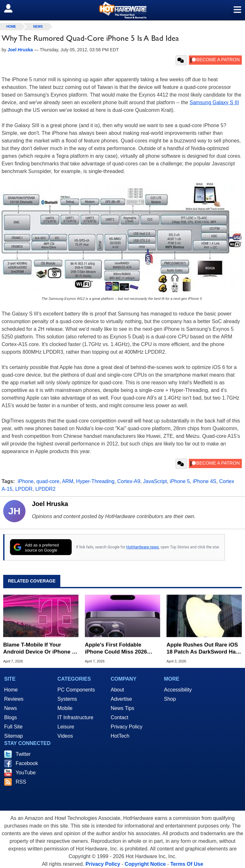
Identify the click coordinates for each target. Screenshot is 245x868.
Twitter (23, 754)
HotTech (120, 736)
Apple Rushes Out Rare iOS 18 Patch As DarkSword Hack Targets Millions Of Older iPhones (204, 649)
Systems (67, 699)
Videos (65, 736)
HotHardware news (143, 547)
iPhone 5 (180, 481)
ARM (68, 481)
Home (11, 690)
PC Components (76, 690)
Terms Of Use (187, 864)
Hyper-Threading (95, 481)
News (38, 27)
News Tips (122, 708)
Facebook (27, 763)
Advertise (121, 699)
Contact (119, 717)
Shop (170, 699)
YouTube (26, 773)
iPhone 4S (204, 481)
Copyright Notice (145, 864)
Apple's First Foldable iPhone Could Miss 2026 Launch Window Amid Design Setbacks (116, 649)
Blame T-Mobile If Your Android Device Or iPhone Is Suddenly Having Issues (40, 649)
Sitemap (14, 736)
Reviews (14, 699)
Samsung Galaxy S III (214, 102)
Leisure (66, 727)
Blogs (11, 717)
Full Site (13, 727)
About (117, 690)
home (11, 27)
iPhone (26, 481)
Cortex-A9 (129, 481)
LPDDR (24, 489)
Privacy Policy (127, 727)
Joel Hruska (50, 504)
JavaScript (155, 481)
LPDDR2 (45, 489)
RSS (21, 782)
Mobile (65, 708)
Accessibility (178, 690)
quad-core (48, 481)
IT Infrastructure (75, 717)
